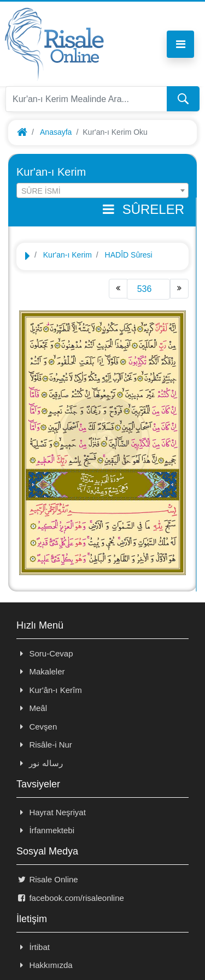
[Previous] (118, 289)
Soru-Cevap (45, 653)
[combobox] (102, 190)
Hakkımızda (45, 965)
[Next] (179, 289)
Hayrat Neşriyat (51, 812)
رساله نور (40, 763)
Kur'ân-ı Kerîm (49, 690)
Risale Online (47, 879)
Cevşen (37, 727)
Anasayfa (56, 132)
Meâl (32, 708)
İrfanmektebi (45, 830)
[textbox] (102, 191)
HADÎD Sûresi (129, 255)
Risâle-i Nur (44, 745)
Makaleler (40, 671)
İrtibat (33, 947)
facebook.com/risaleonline (70, 898)
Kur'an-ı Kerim (68, 255)
